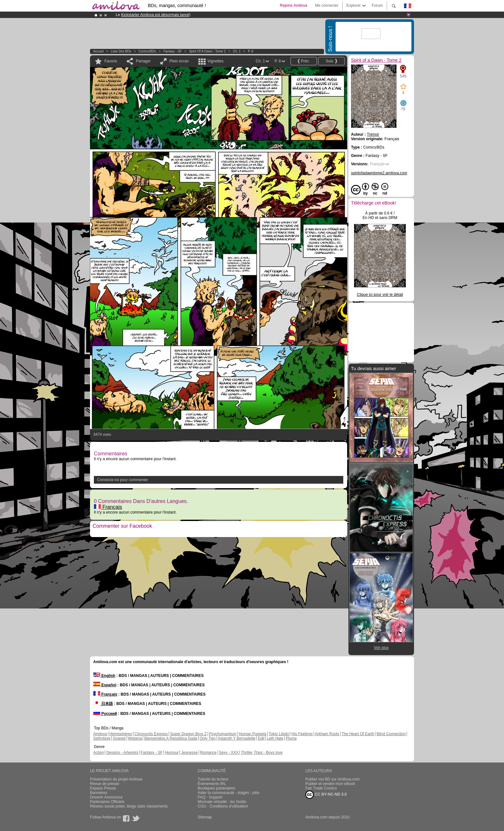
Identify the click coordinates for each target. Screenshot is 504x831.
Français (108, 507)
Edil (261, 738)
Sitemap (205, 817)
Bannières (99, 793)
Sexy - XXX (229, 753)
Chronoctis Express (151, 734)
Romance (208, 753)
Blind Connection (391, 734)
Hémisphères (121, 734)
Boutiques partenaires (216, 788)
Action (99, 753)
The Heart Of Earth (358, 734)
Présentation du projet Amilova (116, 779)
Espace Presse (103, 788)
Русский (105, 714)
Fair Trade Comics (321, 788)
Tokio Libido (279, 734)
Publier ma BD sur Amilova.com (333, 779)
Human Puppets (253, 734)
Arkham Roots (327, 734)
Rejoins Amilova (294, 5)
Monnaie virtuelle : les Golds (222, 802)
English (104, 676)
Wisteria (135, 738)
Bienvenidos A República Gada (171, 738)
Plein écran (179, 61)
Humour (172, 753)
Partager (143, 61)
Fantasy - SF (172, 51)
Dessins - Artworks (122, 753)
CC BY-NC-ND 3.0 (326, 795)
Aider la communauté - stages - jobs (229, 793)
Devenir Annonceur (106, 797)
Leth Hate (275, 738)
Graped (119, 738)
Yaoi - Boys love (269, 753)
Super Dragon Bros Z (188, 734)
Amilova (100, 734)
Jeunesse (189, 753)
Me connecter (327, 5)
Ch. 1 (237, 51)
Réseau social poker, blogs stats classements (129, 806)
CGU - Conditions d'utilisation (223, 806)
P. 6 (251, 51)
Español (105, 685)
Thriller (247, 753)
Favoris (111, 61)
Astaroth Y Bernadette (237, 738)
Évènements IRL (212, 784)
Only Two (208, 738)
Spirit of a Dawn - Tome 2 (207, 51)
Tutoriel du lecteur (213, 779)
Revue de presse (105, 784)
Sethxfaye (102, 738)
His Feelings (302, 734)
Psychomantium (223, 734)
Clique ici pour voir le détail (380, 295)
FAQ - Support (210, 797)
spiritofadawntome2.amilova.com (379, 173)
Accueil (98, 51)
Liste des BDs (121, 51)
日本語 (103, 704)
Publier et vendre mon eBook (330, 784)
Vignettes (215, 61)
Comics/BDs (147, 51)
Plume (291, 738)
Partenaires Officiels (107, 802)
